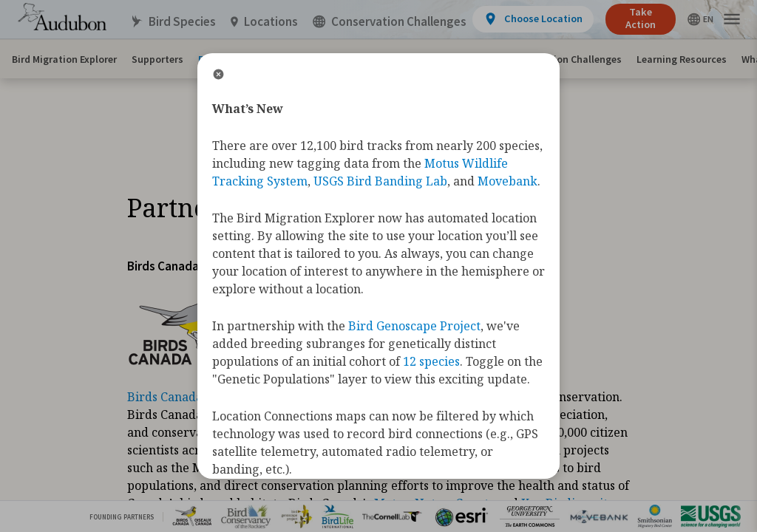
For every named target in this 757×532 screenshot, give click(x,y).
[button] (732, 20)
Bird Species (173, 22)
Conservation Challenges (564, 59)
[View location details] (533, 19)
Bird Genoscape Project (414, 326)
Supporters (157, 59)
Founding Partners (122, 517)
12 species (431, 361)
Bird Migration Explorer (64, 59)
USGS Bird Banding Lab (380, 181)
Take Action (641, 18)
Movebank (508, 181)
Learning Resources (682, 59)
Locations (264, 22)
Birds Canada (165, 397)
